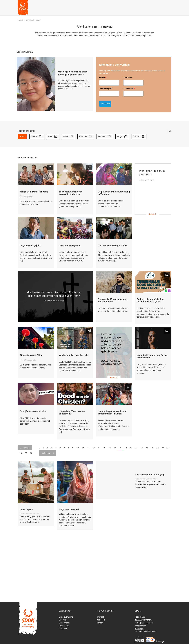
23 (147, 501)
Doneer (165, 11)
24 (152, 501)
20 (131, 501)
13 (94, 501)
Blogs (120, 136)
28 (21, 507)
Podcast (137, 3)
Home (20, 20)
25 (158, 501)
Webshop (151, 11)
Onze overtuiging (66, 617)
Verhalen (103, 136)
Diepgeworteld (150, 3)
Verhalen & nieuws (40, 11)
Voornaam (128, 77)
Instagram (169, 4)
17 (115, 501)
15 (104, 501)
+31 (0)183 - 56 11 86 (144, 623)
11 (83, 501)
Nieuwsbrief (126, 3)
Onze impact (64, 623)
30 (31, 507)
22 (142, 501)
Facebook (166, 3)
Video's (35, 136)
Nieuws (137, 136)
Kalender (84, 136)
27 (168, 501)
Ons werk (63, 620)
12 (88, 501)
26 (163, 501)
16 (110, 501)
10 (78, 501)
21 (136, 501)
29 (26, 507)
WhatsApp (139, 629)
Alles (22, 136)
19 (126, 501)
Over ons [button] (58, 11)
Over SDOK (64, 626)
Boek (67, 136)
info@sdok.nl (140, 626)
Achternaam (129, 88)
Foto (51, 136)
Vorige (26, 501)
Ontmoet (100, 617)
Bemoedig (101, 620)
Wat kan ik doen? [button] (76, 11)
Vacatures (63, 629)
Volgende (46, 507)
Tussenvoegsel (106, 88)
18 (120, 501)
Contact (101, 3)
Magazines (113, 3)
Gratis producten (98, 11)
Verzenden (105, 104)
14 (99, 501)
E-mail (103, 77)
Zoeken (161, 4)
